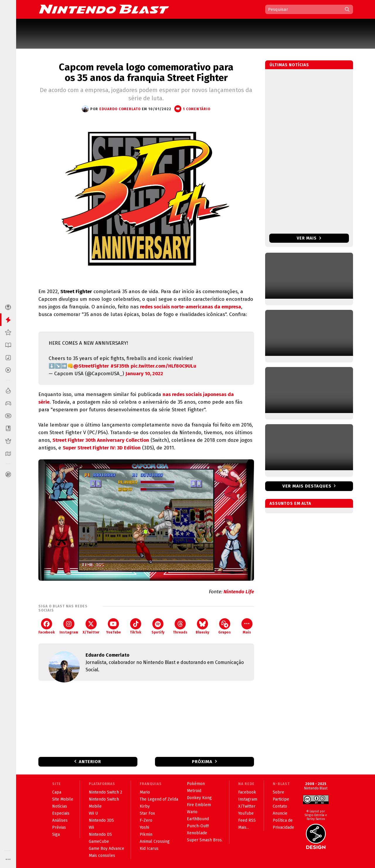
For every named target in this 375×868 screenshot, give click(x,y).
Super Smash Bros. (205, 840)
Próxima (202, 762)
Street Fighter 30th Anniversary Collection (101, 440)
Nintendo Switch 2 (105, 792)
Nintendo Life (239, 592)
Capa (57, 792)
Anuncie (280, 813)
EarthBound (198, 819)
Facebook (47, 626)
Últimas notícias (289, 65)
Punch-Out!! (198, 826)
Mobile (95, 806)
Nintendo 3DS (101, 820)
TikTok (135, 626)
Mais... (244, 827)
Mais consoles (102, 856)
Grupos (225, 626)
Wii (91, 827)
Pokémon (196, 784)
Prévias (59, 827)
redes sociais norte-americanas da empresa (191, 307)
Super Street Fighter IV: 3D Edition (102, 448)
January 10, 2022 (144, 374)
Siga (56, 834)
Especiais (61, 813)
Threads (180, 626)
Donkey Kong (199, 798)
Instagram (69, 626)
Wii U (93, 813)
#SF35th (120, 366)
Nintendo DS (100, 834)
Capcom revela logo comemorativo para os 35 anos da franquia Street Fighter (146, 72)
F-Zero (146, 820)
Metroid (194, 791)
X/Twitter (91, 626)
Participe (281, 799)
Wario (192, 812)
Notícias (60, 806)
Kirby (145, 806)
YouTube (113, 626)
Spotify (158, 626)
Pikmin (146, 834)
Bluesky (202, 626)
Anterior (90, 762)
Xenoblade (197, 833)
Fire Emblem (199, 805)
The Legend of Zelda (159, 799)
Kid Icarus (149, 849)
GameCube (99, 841)
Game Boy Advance (106, 849)
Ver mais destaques (307, 486)
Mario (145, 792)
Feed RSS (247, 820)
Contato (280, 806)
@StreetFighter (91, 366)
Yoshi (144, 827)
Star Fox (147, 813)
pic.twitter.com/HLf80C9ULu (163, 366)
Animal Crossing (155, 841)
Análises (60, 820)
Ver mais (309, 238)
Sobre (278, 792)
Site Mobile (63, 799)
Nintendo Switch (104, 799)
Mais (247, 626)
